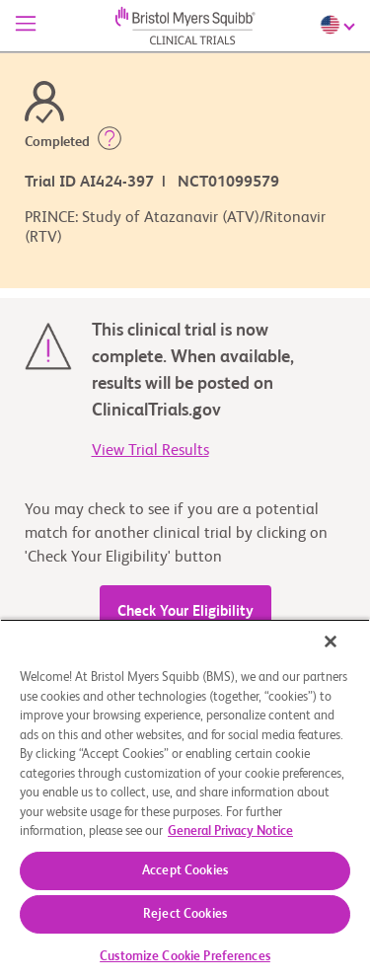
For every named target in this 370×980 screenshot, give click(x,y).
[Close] (331, 641)
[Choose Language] (340, 25)
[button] (110, 142)
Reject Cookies (185, 914)
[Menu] (26, 26)
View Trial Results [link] (150, 451)
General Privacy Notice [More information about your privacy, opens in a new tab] (230, 831)
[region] (185, 799)
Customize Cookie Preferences (185, 957)
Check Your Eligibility (185, 611)
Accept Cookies (185, 871)
